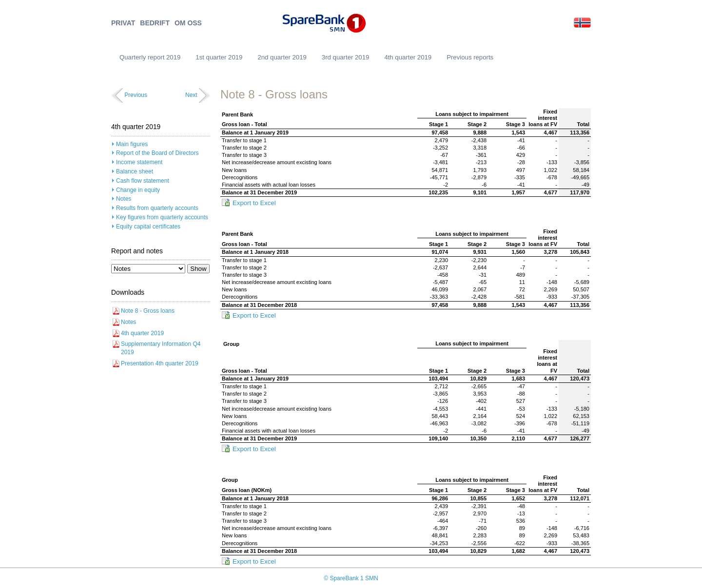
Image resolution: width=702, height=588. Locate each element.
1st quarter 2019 (219, 57)
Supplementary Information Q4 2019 (161, 348)
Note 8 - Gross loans (148, 311)
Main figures (132, 144)
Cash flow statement (143, 181)
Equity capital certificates (148, 227)
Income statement (139, 162)
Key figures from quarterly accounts (162, 217)
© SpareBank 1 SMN (351, 578)
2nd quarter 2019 (282, 57)
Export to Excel (254, 203)
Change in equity (138, 190)
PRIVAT (123, 23)
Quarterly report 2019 (150, 57)
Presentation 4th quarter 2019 (160, 363)
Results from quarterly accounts (157, 208)
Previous (136, 95)
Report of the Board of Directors (157, 153)
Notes (124, 199)
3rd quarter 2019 (346, 57)
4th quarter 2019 (408, 57)
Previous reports (470, 57)
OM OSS (188, 23)
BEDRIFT (155, 23)
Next (191, 95)
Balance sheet (135, 171)
